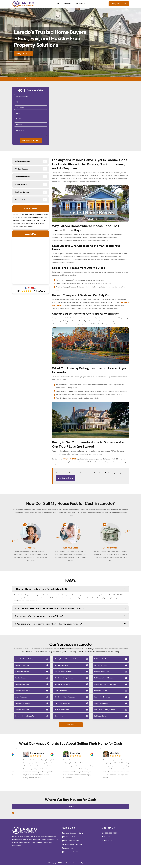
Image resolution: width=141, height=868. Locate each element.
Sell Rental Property (101, 674)
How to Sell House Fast (102, 700)
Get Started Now (66, 479)
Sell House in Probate (62, 687)
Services (68, 4)
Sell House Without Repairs (104, 681)
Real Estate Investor (62, 712)
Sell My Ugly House (101, 706)
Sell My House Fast (22, 668)
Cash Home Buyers (22, 674)
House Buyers (60, 719)
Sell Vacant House (101, 693)
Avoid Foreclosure (22, 700)
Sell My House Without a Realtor (66, 662)
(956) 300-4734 (119, 4)
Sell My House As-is (23, 693)
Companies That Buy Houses (104, 712)
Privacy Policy (69, 851)
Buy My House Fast (62, 668)
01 (25, 525)
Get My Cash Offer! (31, 141)
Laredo (17, 816)
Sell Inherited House (23, 706)
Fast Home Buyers (101, 668)
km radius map (31, 261)
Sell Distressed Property (64, 674)
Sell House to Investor (72, 839)
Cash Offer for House (62, 706)
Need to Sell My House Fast (25, 719)
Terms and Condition (72, 855)
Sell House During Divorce (64, 681)
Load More (71, 727)
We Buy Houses (21, 681)
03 (105, 525)
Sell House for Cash (22, 687)
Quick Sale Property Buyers (25, 662)
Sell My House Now (22, 712)
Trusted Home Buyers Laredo (30, 79)
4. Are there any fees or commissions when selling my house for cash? (70, 627)
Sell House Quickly (101, 662)
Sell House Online (100, 719)
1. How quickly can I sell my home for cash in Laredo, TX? (70, 592)
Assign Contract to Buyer (74, 836)
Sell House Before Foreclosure (66, 700)
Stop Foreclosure (61, 693)
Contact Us (80, 4)
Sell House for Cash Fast (73, 847)
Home (58, 4)
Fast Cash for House (72, 843)
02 (65, 525)
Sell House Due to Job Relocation (106, 687)
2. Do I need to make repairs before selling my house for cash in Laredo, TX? (70, 611)
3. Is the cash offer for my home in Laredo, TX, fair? (70, 619)
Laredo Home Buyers (70, 865)
